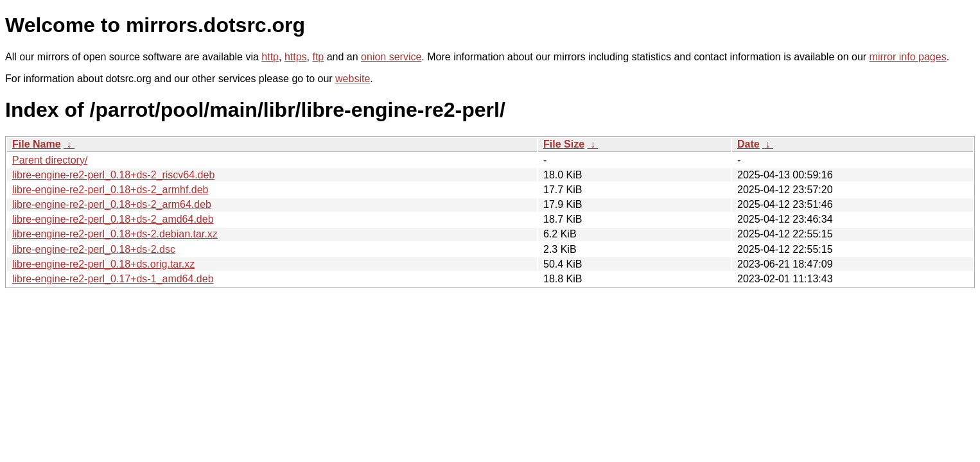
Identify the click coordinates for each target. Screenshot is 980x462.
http (270, 57)
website (353, 79)
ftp (318, 57)
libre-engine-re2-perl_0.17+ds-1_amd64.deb (113, 279)
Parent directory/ (50, 160)
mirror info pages (908, 57)
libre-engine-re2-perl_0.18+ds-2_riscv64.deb (113, 175)
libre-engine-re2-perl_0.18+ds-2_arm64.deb (112, 204)
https (296, 57)
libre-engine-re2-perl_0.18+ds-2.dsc (94, 249)
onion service (391, 57)
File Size (564, 144)
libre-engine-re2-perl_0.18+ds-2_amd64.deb (113, 219)
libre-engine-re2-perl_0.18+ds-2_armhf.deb (110, 190)
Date (748, 144)
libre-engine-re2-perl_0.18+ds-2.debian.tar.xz (115, 234)
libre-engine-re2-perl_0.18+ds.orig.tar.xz (103, 264)
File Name (37, 144)
